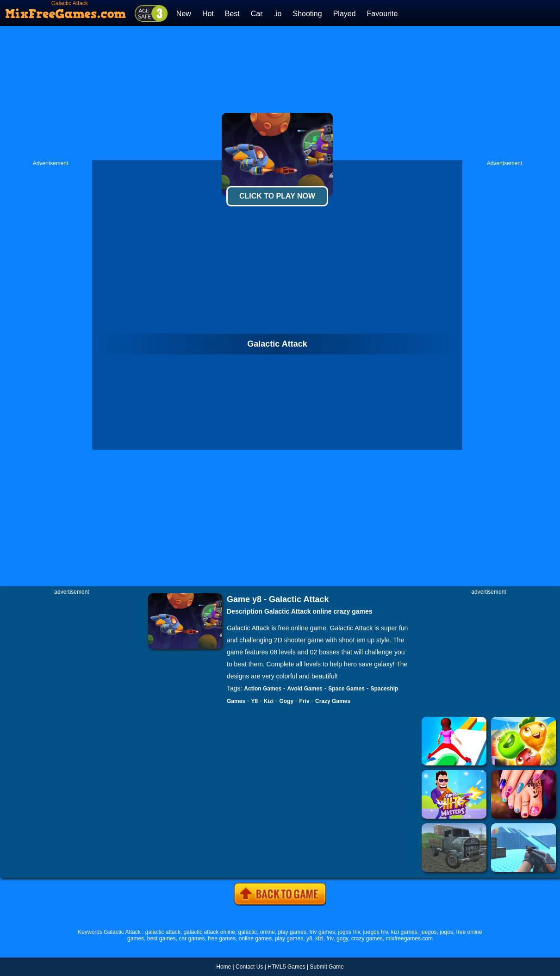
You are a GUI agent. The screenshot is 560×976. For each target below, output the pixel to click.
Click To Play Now (277, 196)
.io (278, 14)
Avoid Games (305, 689)
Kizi (269, 701)
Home (224, 967)
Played (345, 14)
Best (232, 14)
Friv (305, 701)
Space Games (346, 689)
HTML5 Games (286, 967)
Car (257, 14)
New (184, 14)
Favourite (383, 14)
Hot (208, 14)
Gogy (286, 701)
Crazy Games (333, 701)
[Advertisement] (280, 93)
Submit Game (327, 967)
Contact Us (249, 967)
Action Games (263, 689)
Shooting (307, 14)
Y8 (254, 701)
